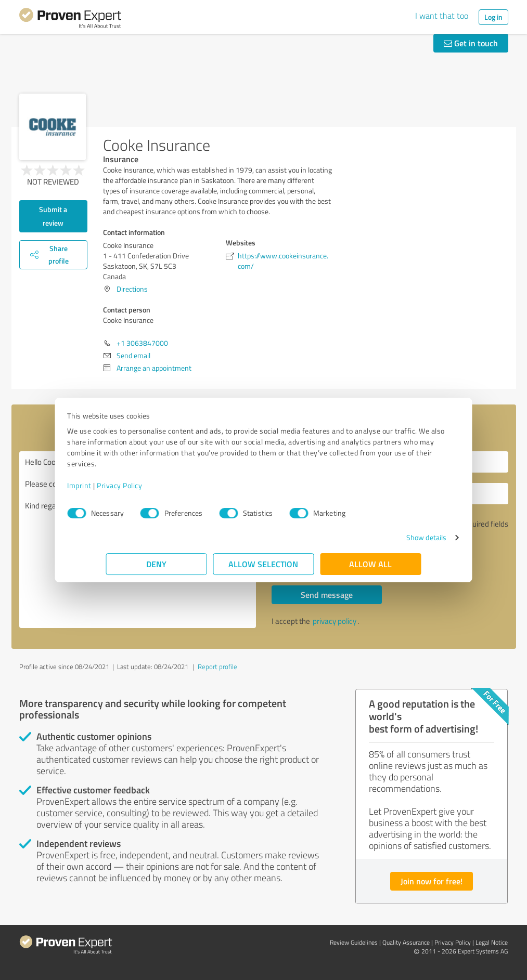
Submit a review (53, 216)
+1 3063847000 (142, 343)
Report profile (217, 667)
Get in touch (471, 43)
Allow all (371, 564)
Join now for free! (432, 881)
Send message (327, 594)
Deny (156, 564)
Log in (493, 17)
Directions (132, 289)
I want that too (442, 16)
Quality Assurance (406, 942)
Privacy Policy (158, 485)
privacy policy (335, 621)
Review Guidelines (354, 942)
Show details (387, 537)
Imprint (118, 485)
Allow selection (264, 564)
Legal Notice (492, 942)
